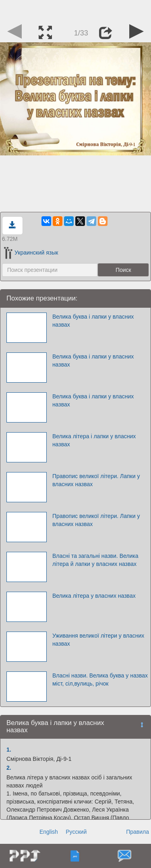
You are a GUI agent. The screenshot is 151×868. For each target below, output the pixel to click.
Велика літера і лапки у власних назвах (94, 440)
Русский (76, 832)
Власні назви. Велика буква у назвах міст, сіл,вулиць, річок (100, 679)
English (49, 832)
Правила (138, 832)
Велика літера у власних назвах (94, 596)
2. (9, 768)
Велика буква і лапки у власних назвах (93, 321)
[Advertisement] (76, 10)
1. (9, 750)
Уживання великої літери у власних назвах (98, 640)
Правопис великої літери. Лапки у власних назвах (96, 480)
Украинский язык (31, 253)
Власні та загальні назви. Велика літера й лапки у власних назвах (95, 560)
